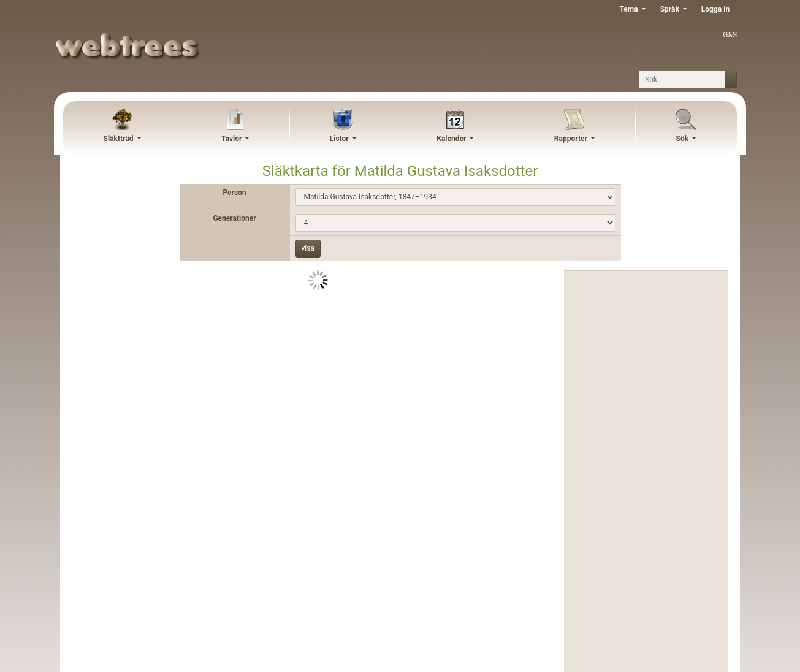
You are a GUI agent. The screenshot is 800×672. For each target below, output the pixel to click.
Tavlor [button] (232, 139)
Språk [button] (671, 9)
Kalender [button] (452, 139)
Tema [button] (629, 9)
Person (234, 193)
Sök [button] (684, 139)
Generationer (234, 218)
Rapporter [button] (572, 139)
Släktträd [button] (120, 139)
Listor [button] (340, 139)
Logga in (715, 9)
